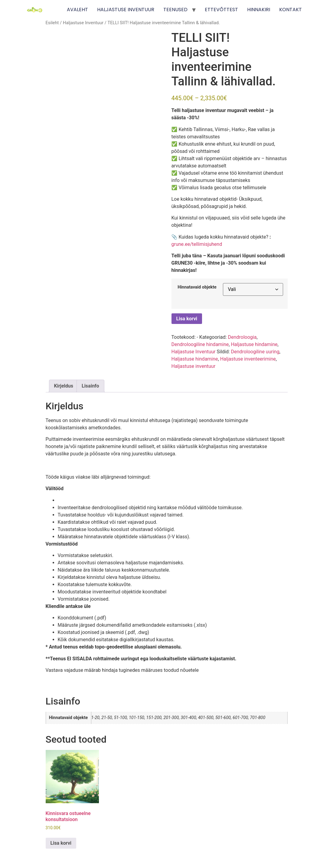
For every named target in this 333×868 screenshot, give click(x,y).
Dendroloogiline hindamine (200, 344)
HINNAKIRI (259, 10)
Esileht (52, 23)
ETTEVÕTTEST (221, 10)
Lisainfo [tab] (90, 386)
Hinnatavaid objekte (197, 287)
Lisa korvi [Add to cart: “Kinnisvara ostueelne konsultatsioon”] (61, 843)
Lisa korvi (187, 319)
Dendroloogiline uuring (255, 352)
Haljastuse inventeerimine (248, 359)
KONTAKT (291, 10)
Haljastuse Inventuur (83, 23)
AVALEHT (77, 10)
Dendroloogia (242, 337)
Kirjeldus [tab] (64, 386)
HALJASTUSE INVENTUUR (126, 10)
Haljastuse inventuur (194, 366)
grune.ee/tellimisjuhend (197, 244)
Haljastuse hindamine (254, 344)
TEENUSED (175, 10)
